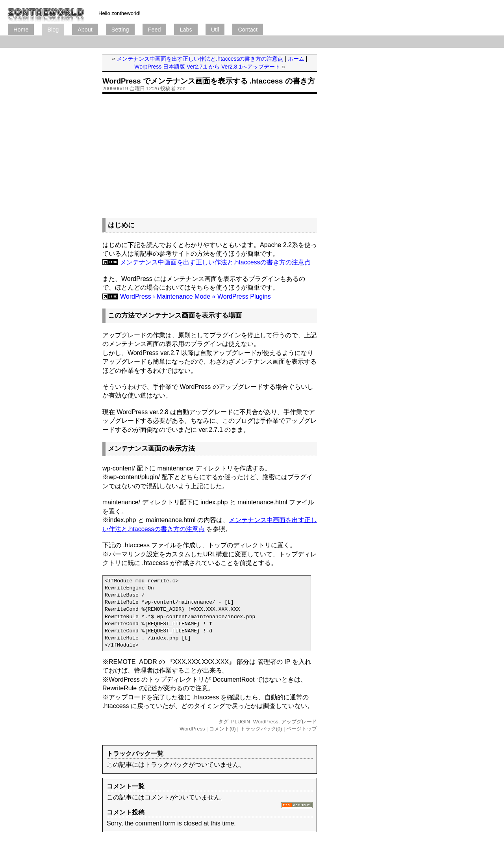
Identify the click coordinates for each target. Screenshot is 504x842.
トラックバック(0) (261, 729)
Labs (186, 30)
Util (215, 30)
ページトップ (302, 729)
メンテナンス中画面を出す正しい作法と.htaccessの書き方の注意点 (200, 59)
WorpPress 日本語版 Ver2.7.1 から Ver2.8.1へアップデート (207, 67)
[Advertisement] (151, 42)
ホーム (296, 59)
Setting (120, 30)
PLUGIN (241, 722)
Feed (155, 30)
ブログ (46, 12)
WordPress (266, 722)
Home (21, 30)
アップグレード (299, 722)
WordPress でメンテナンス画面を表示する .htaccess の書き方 (209, 81)
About (85, 30)
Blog (53, 30)
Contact (248, 30)
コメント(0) (222, 729)
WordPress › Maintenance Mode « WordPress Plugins (195, 296)
